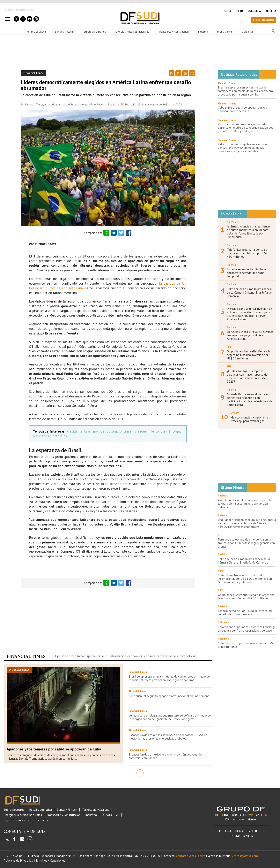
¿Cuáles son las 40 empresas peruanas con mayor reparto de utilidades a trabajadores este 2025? (247, 376)
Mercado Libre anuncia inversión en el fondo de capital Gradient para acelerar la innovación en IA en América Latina (249, 314)
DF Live (235, 836)
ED (262, 831)
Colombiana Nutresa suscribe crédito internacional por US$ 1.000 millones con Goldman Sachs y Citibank (245, 579)
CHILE (228, 11)
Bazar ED (248, 836)
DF (219, 831)
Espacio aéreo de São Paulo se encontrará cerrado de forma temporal (247, 273)
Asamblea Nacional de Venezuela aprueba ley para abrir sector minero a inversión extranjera (245, 503)
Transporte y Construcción (174, 32)
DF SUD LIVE (110, 815)
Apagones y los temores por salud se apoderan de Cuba (54, 749)
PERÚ (240, 11)
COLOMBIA (254, 11)
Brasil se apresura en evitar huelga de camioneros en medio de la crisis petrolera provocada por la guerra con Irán (169, 678)
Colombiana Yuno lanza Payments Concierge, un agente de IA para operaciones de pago (247, 629)
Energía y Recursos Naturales (132, 32)
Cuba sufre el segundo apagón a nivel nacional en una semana (169, 696)
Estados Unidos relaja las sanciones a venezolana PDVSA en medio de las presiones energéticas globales (168, 737)
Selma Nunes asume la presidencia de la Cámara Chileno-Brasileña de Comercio (249, 292)
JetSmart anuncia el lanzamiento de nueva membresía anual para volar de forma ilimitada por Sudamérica (248, 232)
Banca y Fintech (64, 32)
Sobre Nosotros (14, 810)
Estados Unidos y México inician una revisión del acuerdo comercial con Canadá (165, 756)
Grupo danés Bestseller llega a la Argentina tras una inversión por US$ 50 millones (249, 355)
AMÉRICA (271, 11)
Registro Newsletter (264, 20)
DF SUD (228, 831)
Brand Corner (225, 32)
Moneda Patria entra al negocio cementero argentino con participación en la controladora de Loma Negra (250, 399)
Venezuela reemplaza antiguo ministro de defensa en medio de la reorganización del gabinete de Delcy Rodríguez (170, 717)
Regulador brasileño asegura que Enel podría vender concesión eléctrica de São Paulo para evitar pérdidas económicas (247, 523)
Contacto (42, 820)
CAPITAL (253, 831)
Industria (203, 32)
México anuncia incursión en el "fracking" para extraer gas (250, 419)
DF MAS (240, 831)
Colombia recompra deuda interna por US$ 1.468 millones (245, 645)
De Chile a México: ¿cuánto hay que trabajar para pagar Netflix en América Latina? (250, 335)
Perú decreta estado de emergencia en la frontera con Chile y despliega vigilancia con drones (246, 543)
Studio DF (248, 32)
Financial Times (227, 84)
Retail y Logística (36, 32)
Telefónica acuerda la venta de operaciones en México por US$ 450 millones (247, 253)
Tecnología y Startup (94, 32)
